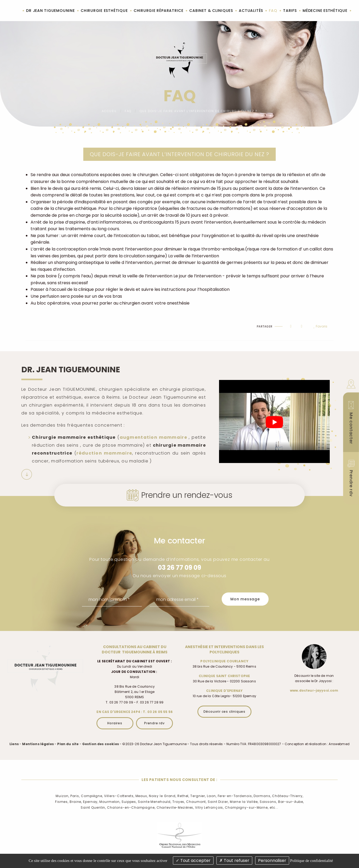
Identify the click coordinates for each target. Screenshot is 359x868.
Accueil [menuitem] (16, 11)
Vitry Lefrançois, (209, 807)
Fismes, (62, 802)
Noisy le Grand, (163, 796)
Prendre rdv (154, 723)
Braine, (76, 802)
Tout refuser (234, 860)
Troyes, (179, 802)
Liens (14, 744)
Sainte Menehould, (155, 802)
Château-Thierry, (288, 796)
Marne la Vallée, (244, 802)
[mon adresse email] (180, 599)
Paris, (75, 796)
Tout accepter (193, 860)
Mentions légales (38, 744)
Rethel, (183, 796)
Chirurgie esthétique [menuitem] (104, 11)
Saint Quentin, (93, 807)
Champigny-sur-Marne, (247, 807)
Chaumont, (196, 802)
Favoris (320, 326)
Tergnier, (198, 796)
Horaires (115, 723)
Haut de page (31, 322)
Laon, (212, 796)
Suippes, (129, 802)
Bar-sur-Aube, (291, 802)
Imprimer (43, 322)
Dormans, (262, 796)
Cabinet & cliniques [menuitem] (211, 11)
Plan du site (68, 744)
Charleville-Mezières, (175, 807)
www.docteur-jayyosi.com (314, 690)
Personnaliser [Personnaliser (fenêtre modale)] (272, 860)
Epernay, (91, 802)
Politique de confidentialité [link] (312, 861)
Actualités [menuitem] (251, 11)
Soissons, (268, 802)
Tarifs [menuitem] (290, 11)
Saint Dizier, (218, 802)
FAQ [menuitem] (273, 11)
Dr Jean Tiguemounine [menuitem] (50, 11)
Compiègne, (92, 796)
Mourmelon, (110, 802)
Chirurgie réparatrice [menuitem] (159, 11)
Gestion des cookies (101, 744)
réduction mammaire (104, 453)
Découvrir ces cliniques (224, 712)
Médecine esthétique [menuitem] (325, 11)
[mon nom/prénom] (112, 599)
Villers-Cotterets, (119, 796)
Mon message (245, 599)
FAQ (128, 111)
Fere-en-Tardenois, (235, 796)
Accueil (109, 111)
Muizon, (62, 796)
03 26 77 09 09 (179, 568)
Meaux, (142, 796)
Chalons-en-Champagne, (131, 807)
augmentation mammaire (153, 437)
